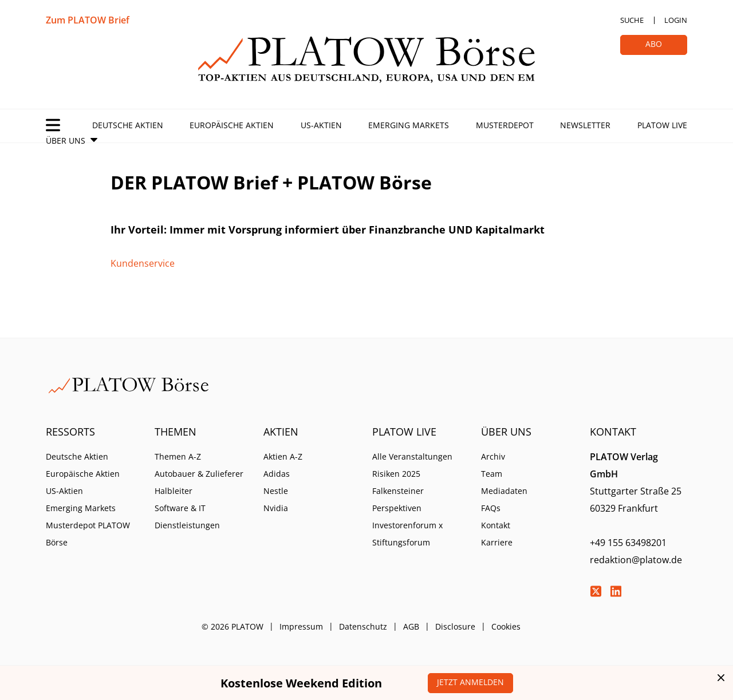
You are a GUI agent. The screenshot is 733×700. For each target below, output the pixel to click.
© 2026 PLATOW (232, 626)
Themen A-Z (178, 456)
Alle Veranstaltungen (412, 456)
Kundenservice (143, 263)
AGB (411, 626)
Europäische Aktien (232, 125)
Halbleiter (174, 491)
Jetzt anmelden (470, 682)
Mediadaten (504, 491)
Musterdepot (505, 125)
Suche (632, 20)
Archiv (493, 456)
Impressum (301, 626)
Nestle (276, 491)
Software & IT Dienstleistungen (187, 517)
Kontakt (496, 525)
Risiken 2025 (396, 474)
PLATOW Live (662, 125)
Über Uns (66, 141)
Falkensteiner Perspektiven (398, 499)
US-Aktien (321, 125)
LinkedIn (616, 591)
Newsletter (585, 125)
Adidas (277, 474)
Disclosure (455, 626)
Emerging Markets (409, 125)
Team (492, 474)
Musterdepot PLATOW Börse (88, 534)
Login (676, 20)
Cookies (506, 626)
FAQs (491, 508)
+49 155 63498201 (628, 543)
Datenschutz (363, 626)
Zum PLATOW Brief (88, 20)
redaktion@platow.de (636, 560)
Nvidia (276, 508)
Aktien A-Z (283, 456)
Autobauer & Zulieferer (199, 474)
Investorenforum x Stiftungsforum (407, 534)
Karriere (497, 542)
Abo (654, 44)
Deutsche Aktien (128, 125)
